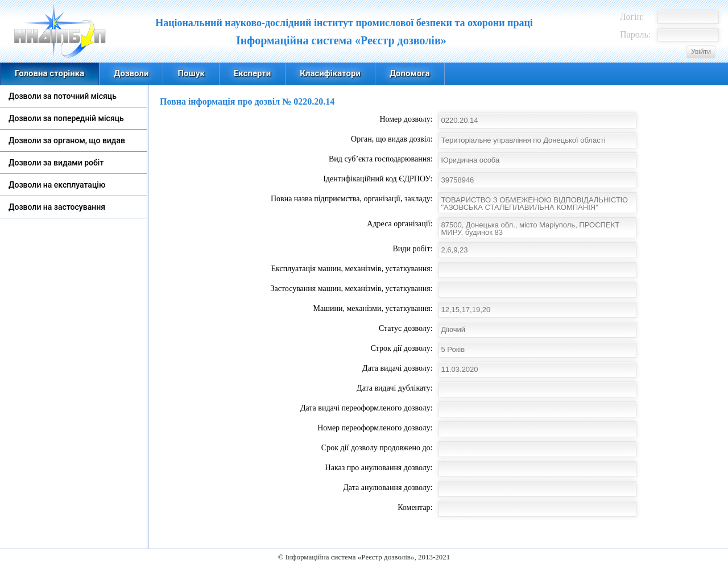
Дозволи (131, 73)
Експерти (252, 73)
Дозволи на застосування (57, 207)
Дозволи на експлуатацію (57, 185)
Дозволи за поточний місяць (63, 96)
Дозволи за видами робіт (56, 163)
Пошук (191, 73)
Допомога (410, 73)
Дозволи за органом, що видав (67, 140)
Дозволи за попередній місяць (66, 118)
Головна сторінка (49, 73)
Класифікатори (330, 73)
